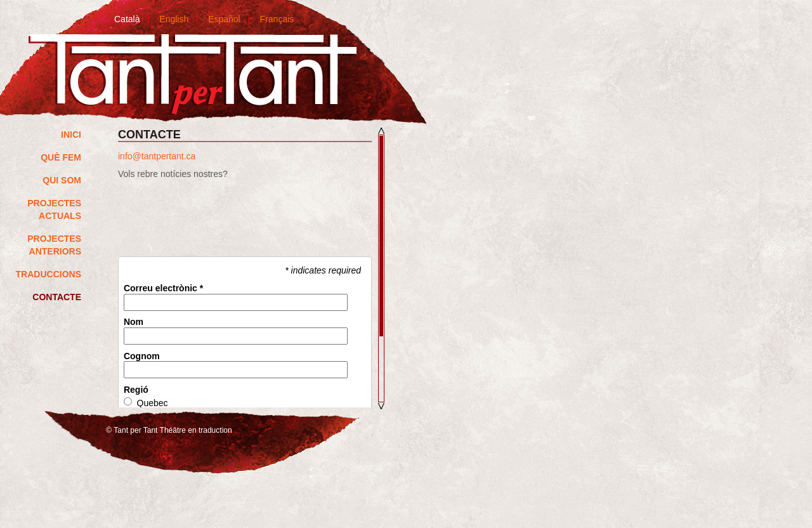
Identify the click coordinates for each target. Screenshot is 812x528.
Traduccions (49, 274)
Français (277, 19)
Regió (136, 390)
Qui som (62, 180)
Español (224, 19)
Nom (134, 322)
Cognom (142, 356)
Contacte (57, 297)
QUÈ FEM (61, 157)
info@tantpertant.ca (157, 156)
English (174, 19)
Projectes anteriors (54, 245)
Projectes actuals (54, 209)
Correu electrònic (163, 288)
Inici (71, 135)
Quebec (153, 403)
